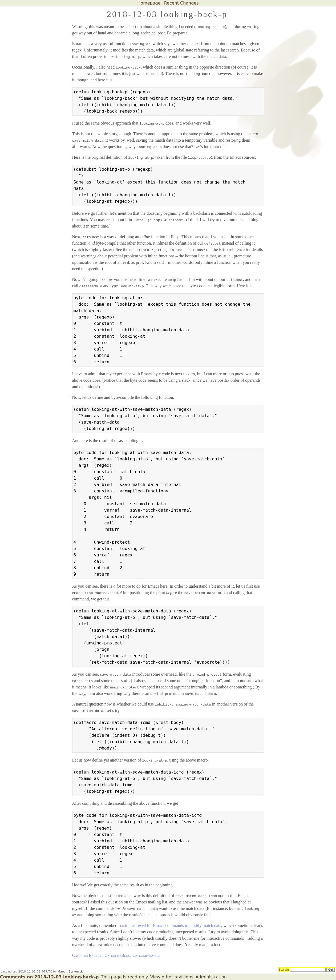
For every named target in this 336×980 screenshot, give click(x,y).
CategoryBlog (117, 955)
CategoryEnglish (87, 955)
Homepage (149, 3)
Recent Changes (181, 3)
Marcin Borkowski (70, 972)
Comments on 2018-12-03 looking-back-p (49, 977)
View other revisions (172, 977)
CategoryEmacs (146, 955)
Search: (284, 969)
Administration (211, 977)
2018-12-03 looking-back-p (167, 14)
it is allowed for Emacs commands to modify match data (173, 925)
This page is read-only (125, 977)
